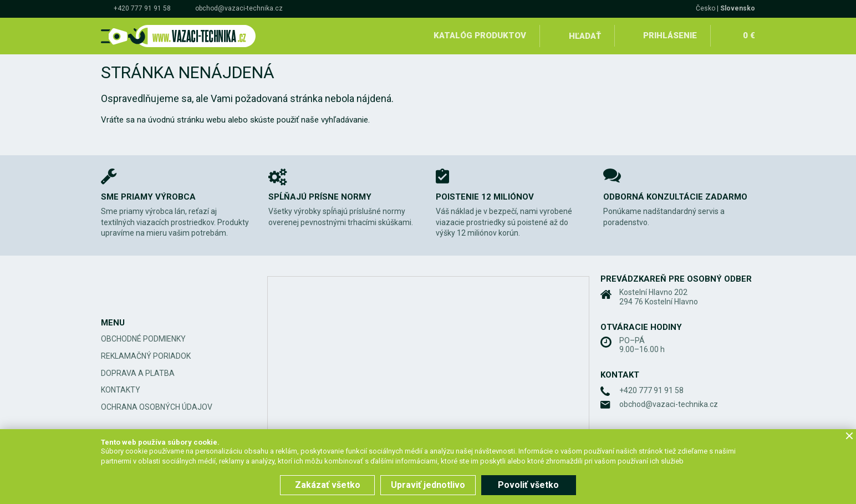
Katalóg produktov (480, 35)
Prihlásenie (670, 35)
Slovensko (738, 8)
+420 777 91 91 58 (142, 8)
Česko (705, 8)
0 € (749, 35)
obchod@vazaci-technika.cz (239, 8)
